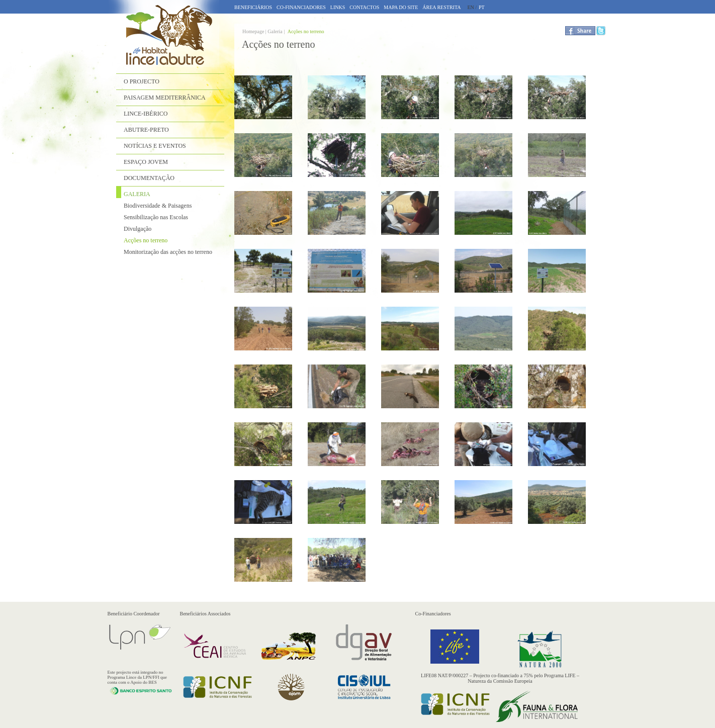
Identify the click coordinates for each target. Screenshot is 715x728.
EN (470, 7)
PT (482, 7)
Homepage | (255, 31)
